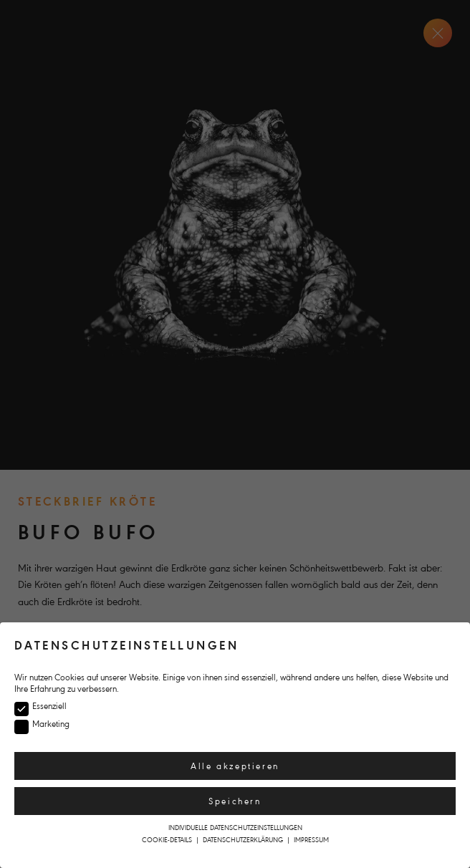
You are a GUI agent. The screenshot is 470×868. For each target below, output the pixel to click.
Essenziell (47, 707)
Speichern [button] (235, 801)
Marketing (48, 724)
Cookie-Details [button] (168, 840)
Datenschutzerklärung (244, 840)
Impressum (311, 840)
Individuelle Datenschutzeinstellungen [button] (235, 828)
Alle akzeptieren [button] (235, 766)
